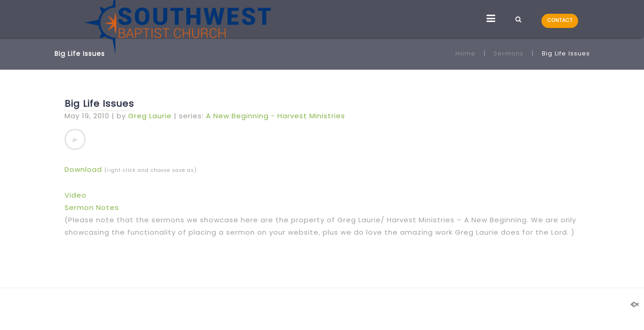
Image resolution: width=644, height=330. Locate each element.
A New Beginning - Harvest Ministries (276, 116)
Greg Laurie (150, 116)
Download (83, 169)
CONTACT (560, 20)
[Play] (75, 139)
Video (76, 195)
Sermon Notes (92, 207)
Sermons (509, 53)
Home (465, 53)
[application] (75, 139)
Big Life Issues (99, 104)
